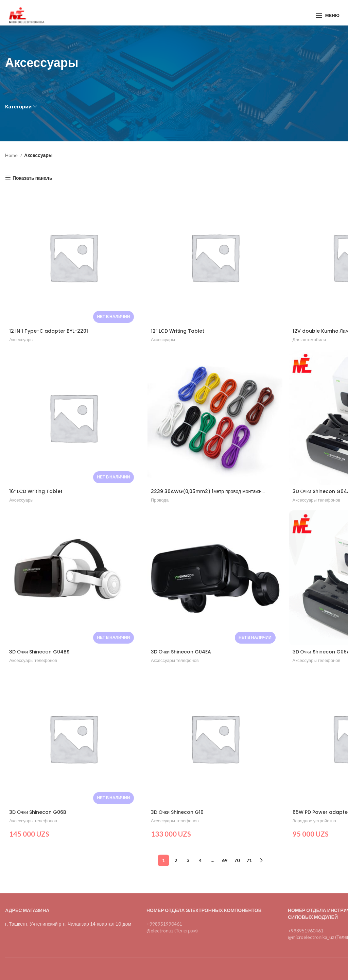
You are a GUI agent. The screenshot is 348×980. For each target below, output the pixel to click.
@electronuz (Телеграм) (172, 929)
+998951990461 (164, 922)
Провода (159, 500)
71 (249, 859)
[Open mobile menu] (328, 15)
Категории (18, 107)
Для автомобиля (309, 339)
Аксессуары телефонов (316, 500)
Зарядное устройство (314, 821)
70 (237, 859)
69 (225, 859)
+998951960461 (306, 929)
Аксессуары (21, 339)
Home (12, 155)
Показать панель (32, 178)
